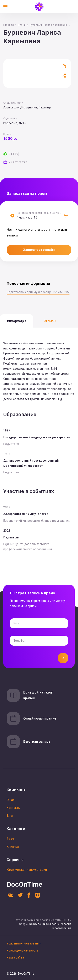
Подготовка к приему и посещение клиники (38, 292)
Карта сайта (15, 957)
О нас (11, 800)
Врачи (22, 25)
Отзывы (50, 321)
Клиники (13, 847)
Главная (9, 25)
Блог (10, 816)
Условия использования (24, 943)
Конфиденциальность (43, 924)
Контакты (14, 808)
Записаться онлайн (39, 250)
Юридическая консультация (27, 870)
